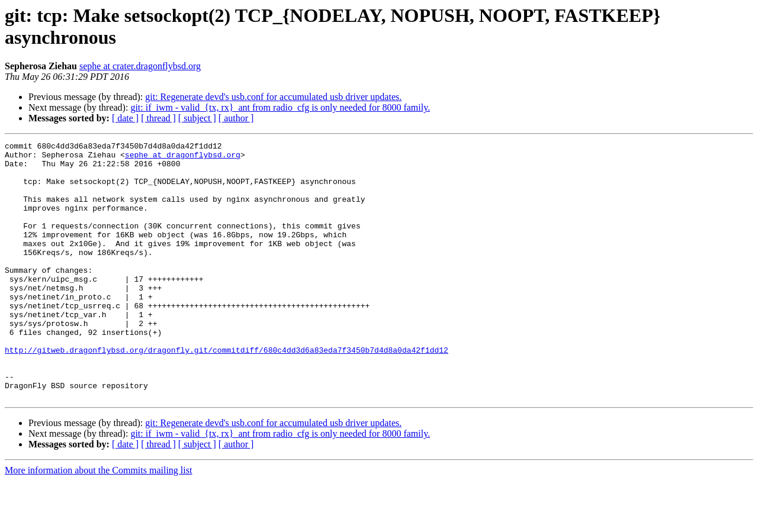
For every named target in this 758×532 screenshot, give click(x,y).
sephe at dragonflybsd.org (183, 158)
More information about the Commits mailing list (98, 522)
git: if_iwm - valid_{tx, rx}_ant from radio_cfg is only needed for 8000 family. (280, 107)
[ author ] (236, 118)
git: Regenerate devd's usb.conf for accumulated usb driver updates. (273, 97)
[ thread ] (158, 118)
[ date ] (125, 118)
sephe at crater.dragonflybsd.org (140, 66)
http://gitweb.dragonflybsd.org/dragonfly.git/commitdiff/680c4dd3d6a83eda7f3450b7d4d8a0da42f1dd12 (227, 392)
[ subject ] (197, 118)
